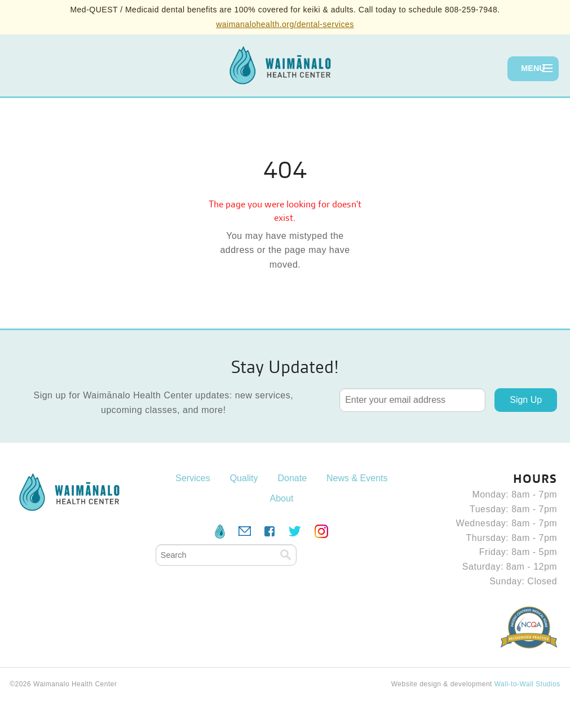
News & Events (357, 478)
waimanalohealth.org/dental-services (285, 24)
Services (193, 478)
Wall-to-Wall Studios (527, 684)
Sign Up (526, 400)
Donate (292, 478)
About (282, 498)
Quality (244, 478)
